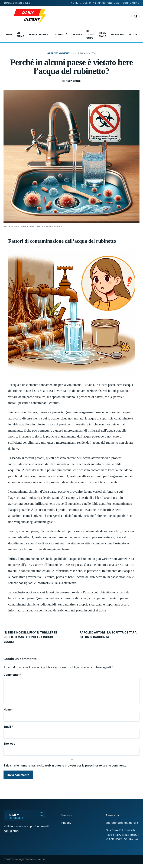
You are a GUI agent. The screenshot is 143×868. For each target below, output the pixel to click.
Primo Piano (103, 35)
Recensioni (117, 35)
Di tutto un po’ (90, 35)
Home (9, 35)
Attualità (61, 35)
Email (8, 731)
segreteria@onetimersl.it (122, 827)
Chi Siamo (20, 35)
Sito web (9, 748)
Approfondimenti (39, 35)
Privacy (66, 827)
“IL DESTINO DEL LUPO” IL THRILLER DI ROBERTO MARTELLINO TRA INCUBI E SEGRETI (30, 637)
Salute (133, 35)
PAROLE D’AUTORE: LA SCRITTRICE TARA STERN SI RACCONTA (108, 635)
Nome (9, 714)
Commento (12, 675)
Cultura (77, 35)
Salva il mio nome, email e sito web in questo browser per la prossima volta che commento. (65, 770)
